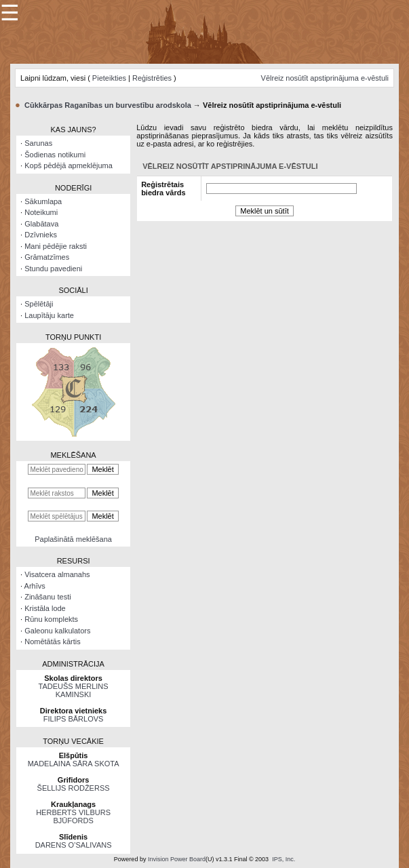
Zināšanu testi (47, 597)
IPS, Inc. (284, 859)
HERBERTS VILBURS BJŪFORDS (73, 816)
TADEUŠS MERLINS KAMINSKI (74, 690)
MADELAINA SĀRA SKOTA (74, 764)
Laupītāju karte (49, 315)
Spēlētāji (39, 304)
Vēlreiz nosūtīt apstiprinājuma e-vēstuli (325, 78)
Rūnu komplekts (51, 619)
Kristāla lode (45, 608)
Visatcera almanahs (57, 574)
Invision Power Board (177, 859)
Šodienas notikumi (55, 155)
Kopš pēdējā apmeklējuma (69, 165)
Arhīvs (35, 586)
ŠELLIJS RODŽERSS (74, 788)
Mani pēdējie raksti (56, 246)
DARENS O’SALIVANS (74, 845)
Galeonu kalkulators (57, 631)
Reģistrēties (152, 78)
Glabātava (41, 224)
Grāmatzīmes (47, 257)
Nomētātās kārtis (53, 642)
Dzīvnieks (41, 235)
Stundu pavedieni (53, 269)
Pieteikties (109, 78)
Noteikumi (41, 212)
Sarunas (38, 143)
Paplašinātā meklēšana (73, 539)
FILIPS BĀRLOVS (74, 719)
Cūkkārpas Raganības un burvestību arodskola (108, 105)
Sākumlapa (43, 201)
